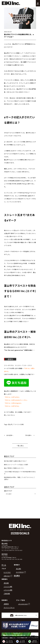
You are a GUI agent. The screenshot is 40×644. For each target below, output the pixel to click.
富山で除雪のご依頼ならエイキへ (14, 468)
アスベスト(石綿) (19, 424)
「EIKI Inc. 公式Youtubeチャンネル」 (16, 400)
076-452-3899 (8, 550)
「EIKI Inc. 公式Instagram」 (13, 403)
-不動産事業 (7, 593)
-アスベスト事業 (8, 586)
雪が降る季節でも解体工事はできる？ (15, 461)
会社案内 (17, 575)
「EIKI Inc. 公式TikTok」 (12, 406)
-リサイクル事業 (8, 590)
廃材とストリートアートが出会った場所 (16, 465)
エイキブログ (7, 572)
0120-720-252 (15, 549)
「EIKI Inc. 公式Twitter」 (12, 397)
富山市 (10, 424)
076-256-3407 (8, 559)
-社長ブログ (7, 576)
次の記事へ (29, 435)
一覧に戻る (20, 446)
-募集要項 (6, 604)
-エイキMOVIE (20, 572)
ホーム (4, 565)
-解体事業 (6, 583)
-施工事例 (18, 569)
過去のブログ (8, 491)
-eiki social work (23, 604)
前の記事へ (10, 435)
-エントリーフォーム (9, 607)
